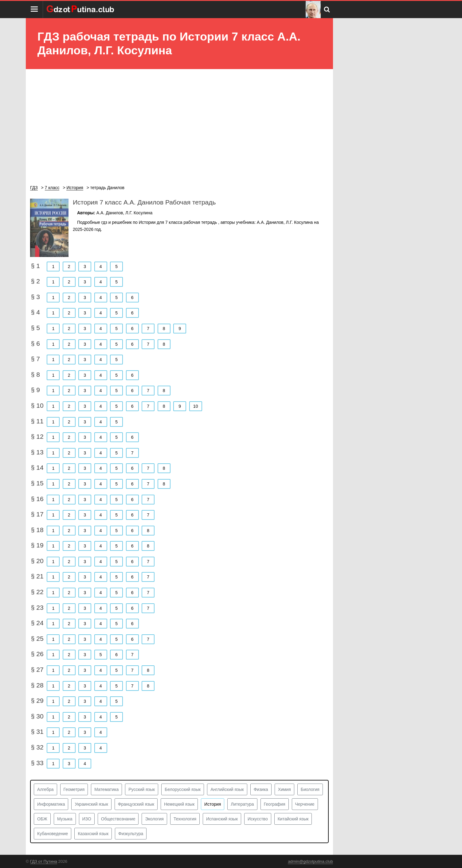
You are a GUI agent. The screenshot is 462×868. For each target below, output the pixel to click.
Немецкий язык (179, 804)
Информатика (51, 804)
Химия (284, 789)
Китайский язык (293, 819)
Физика (261, 789)
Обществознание (118, 819)
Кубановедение (53, 834)
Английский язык (227, 789)
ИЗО (87, 819)
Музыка (65, 819)
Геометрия (74, 789)
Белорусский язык (183, 789)
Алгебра (45, 789)
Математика (106, 789)
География (275, 804)
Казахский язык (93, 834)
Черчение (305, 804)
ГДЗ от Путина (44, 861)
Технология (185, 819)
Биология (310, 789)
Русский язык (142, 789)
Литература (242, 804)
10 (196, 406)
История (213, 804)
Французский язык (136, 804)
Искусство (258, 819)
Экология (154, 819)
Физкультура (131, 834)
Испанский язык (222, 819)
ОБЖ (42, 819)
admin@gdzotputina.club (310, 861)
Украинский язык (91, 804)
